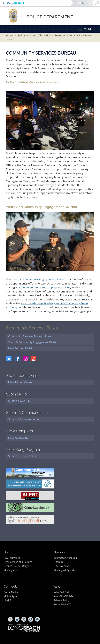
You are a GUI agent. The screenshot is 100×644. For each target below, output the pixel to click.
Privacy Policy (61, 600)
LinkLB (7, 600)
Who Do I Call (61, 592)
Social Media (11, 592)
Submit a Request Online (24, 456)
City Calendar (61, 566)
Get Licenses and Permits (18, 562)
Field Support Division (22, 348)
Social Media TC (63, 605)
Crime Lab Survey (37, 508)
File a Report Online (20, 382)
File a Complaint (18, 438)
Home (10, 35)
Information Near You (65, 558)
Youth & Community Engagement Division (34, 342)
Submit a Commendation (24, 419)
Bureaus (60, 35)
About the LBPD (40, 35)
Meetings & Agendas (65, 570)
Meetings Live (11, 570)
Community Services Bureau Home (30, 336)
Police (22, 35)
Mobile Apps (10, 596)
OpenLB (58, 562)
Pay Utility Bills (12, 558)
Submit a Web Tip (19, 401)
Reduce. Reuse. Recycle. (18, 566)
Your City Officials (63, 596)
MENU (86, 3)
